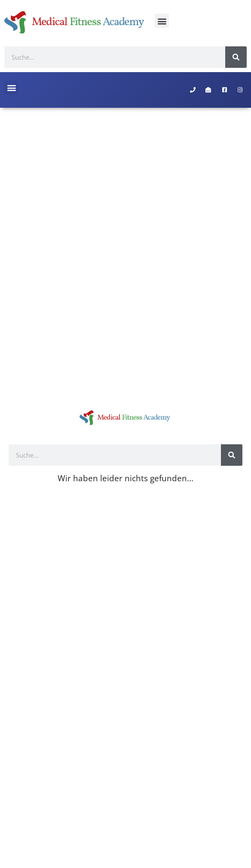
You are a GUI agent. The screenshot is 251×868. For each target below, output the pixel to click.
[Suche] (236, 57)
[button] (162, 21)
